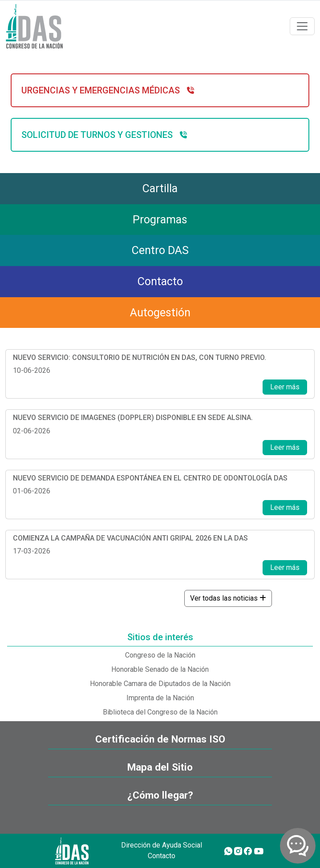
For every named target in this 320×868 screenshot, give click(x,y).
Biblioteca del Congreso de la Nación (160, 712)
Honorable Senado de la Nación (160, 669)
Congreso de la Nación (160, 655)
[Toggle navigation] (302, 26)
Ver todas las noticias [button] (228, 598)
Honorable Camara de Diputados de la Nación (160, 684)
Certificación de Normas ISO (160, 739)
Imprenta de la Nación (160, 698)
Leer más (285, 387)
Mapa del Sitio (160, 767)
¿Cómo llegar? (160, 795)
